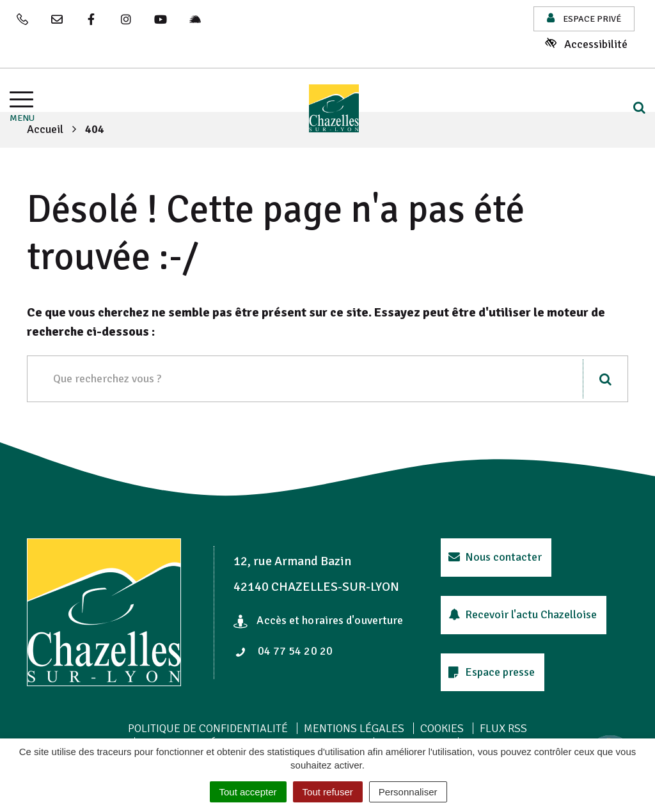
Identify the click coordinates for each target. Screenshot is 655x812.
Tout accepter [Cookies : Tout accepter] (248, 792)
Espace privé (584, 18)
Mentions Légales (354, 728)
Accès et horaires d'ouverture (318, 620)
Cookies (442, 728)
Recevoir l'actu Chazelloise (523, 614)
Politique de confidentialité (208, 728)
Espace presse (492, 672)
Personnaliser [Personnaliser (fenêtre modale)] (408, 792)
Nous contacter (495, 557)
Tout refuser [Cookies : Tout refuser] (328, 792)
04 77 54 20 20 (284, 651)
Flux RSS (503, 728)
